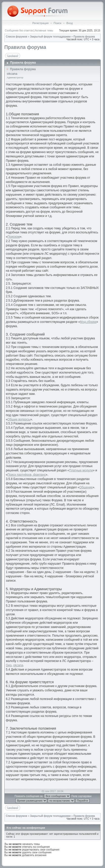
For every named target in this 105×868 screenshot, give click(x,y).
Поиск (57, 23)
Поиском (14, 237)
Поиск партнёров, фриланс (27, 475)
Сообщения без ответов (19, 31)
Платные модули (81, 470)
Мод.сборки (88, 322)
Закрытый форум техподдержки (50, 37)
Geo (9, 665)
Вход (69, 23)
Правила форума (84, 37)
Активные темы (44, 31)
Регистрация (40, 23)
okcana (18, 665)
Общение (86, 487)
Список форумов (17, 37)
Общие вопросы (19, 419)
